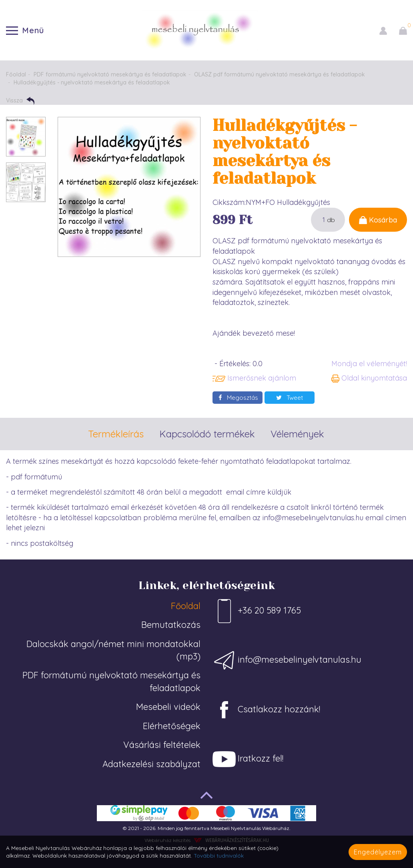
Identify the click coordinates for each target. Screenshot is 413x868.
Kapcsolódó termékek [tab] (207, 434)
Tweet (290, 398)
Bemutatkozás (171, 625)
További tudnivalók (219, 855)
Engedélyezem (378, 852)
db (331, 220)
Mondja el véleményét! (369, 364)
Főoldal (16, 74)
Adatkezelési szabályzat (151, 764)
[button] (383, 30)
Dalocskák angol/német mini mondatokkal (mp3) (113, 650)
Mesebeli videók (168, 707)
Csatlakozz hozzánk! (266, 710)
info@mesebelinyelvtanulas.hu (287, 660)
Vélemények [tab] (297, 434)
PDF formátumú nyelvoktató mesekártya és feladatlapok (110, 74)
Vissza (20, 101)
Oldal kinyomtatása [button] (369, 378)
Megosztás (238, 398)
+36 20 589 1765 (257, 611)
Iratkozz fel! (248, 759)
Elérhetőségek (172, 726)
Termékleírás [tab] (116, 434)
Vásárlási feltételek (162, 745)
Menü (25, 30)
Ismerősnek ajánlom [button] (254, 378)
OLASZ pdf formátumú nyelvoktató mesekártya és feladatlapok (280, 74)
